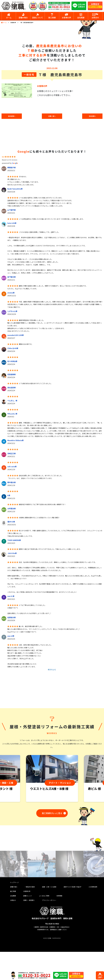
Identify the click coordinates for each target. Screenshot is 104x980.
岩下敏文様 (11, 278)
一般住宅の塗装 (28, 913)
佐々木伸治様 (12, 362)
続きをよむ (52, 670)
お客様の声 (14, 22)
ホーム (5, 22)
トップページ (14, 908)
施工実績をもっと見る (51, 839)
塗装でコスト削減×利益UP (70, 913)
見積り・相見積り (27, 928)
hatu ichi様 (12, 224)
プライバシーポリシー (47, 928)
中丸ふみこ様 (12, 414)
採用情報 (54, 923)
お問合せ (12, 928)
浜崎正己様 (11, 454)
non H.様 (11, 597)
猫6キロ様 (11, 522)
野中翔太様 (11, 483)
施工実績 (12, 918)
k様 (9, 496)
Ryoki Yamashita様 (15, 189)
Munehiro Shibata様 (15, 441)
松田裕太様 (11, 618)
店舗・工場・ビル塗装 (47, 913)
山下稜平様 (11, 211)
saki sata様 (12, 467)
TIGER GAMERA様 (14, 541)
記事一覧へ (52, 116)
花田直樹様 (11, 375)
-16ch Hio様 (12, 554)
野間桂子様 (11, 168)
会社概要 (12, 923)
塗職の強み (13, 913)
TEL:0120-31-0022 (52, 952)
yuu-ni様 (11, 637)
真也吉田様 (11, 388)
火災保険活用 (90, 913)
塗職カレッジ (25, 923)
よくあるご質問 (40, 923)
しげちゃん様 (12, 312)
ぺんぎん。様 (12, 401)
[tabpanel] (52, 805)
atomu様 (11, 293)
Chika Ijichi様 (13, 349)
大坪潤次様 (11, 509)
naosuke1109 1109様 (15, 336)
